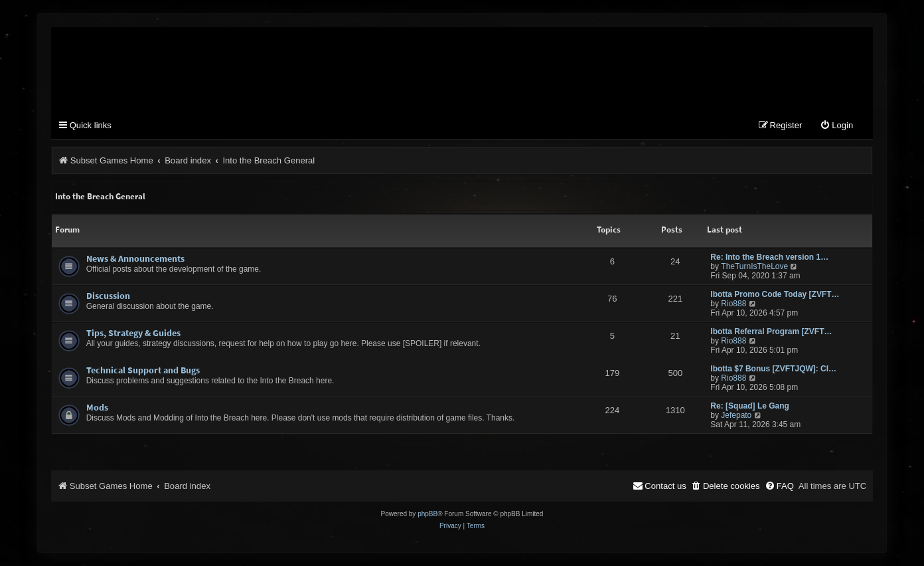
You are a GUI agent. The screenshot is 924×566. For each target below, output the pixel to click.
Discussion (108, 296)
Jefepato (736, 415)
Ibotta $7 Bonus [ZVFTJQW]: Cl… (773, 369)
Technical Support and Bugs (143, 370)
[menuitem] (836, 126)
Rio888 (733, 304)
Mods (97, 407)
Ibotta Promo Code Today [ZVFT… (775, 294)
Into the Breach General (100, 196)
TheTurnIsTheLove (754, 266)
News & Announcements (135, 258)
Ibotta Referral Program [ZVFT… (771, 331)
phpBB (427, 514)
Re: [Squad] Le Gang (750, 406)
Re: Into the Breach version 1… (769, 257)
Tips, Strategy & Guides (133, 333)
